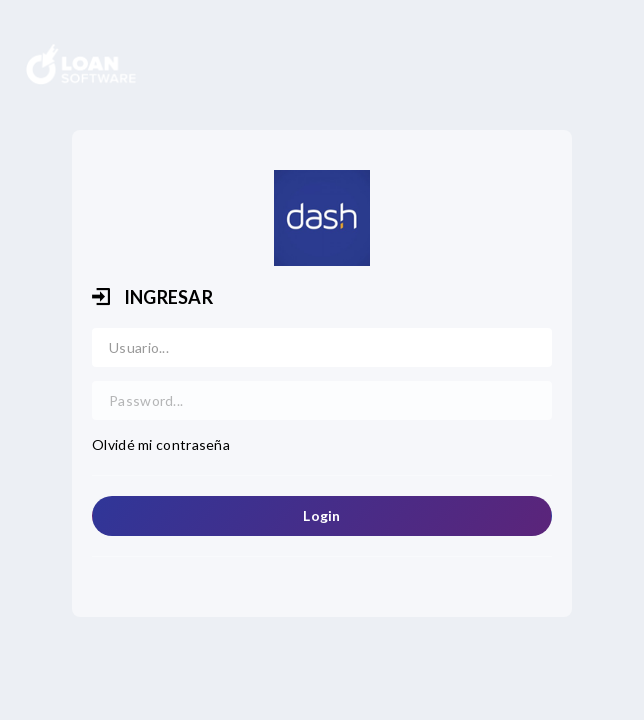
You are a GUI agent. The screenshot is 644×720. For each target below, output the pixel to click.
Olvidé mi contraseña (161, 444)
